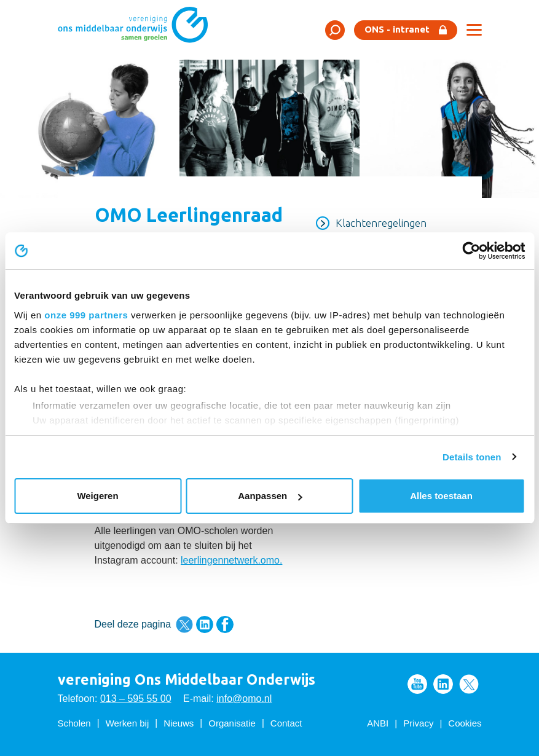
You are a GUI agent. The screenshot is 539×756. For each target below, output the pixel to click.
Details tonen (472, 457)
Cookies (465, 723)
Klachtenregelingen (381, 223)
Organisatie (232, 723)
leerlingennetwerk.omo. (231, 560)
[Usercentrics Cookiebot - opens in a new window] (471, 251)
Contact (286, 723)
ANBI (378, 723)
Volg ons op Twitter (469, 684)
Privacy (418, 723)
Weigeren (97, 496)
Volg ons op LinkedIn (443, 684)
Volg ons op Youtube (417, 684)
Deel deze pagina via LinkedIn (205, 624)
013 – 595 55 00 (136, 699)
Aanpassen (270, 496)
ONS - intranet (397, 29)
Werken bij (128, 723)
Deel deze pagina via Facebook (225, 624)
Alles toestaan (441, 496)
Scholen (74, 723)
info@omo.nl (244, 699)
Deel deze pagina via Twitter (184, 624)
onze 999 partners (86, 315)
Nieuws (179, 723)
